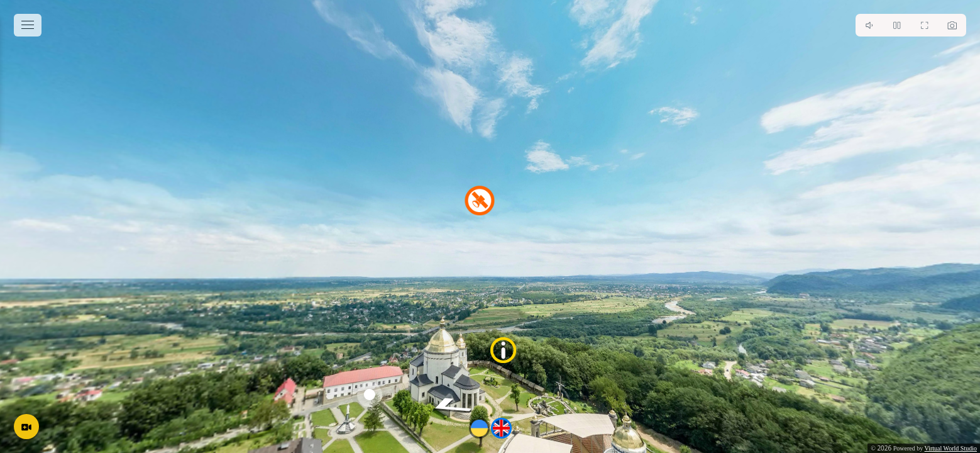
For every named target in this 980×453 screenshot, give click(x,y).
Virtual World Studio (951, 448)
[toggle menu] (28, 25)
